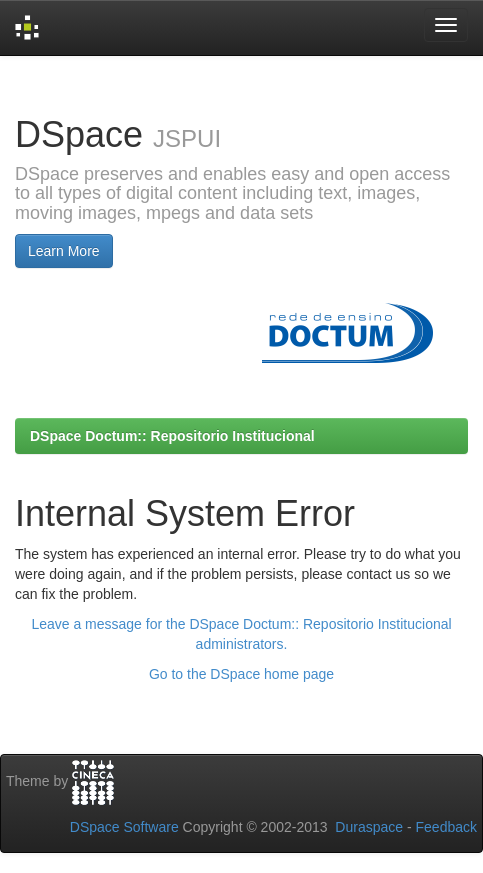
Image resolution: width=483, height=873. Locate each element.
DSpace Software (124, 827)
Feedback (446, 827)
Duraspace (369, 827)
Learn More (64, 251)
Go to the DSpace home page (241, 674)
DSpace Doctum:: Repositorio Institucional (172, 436)
